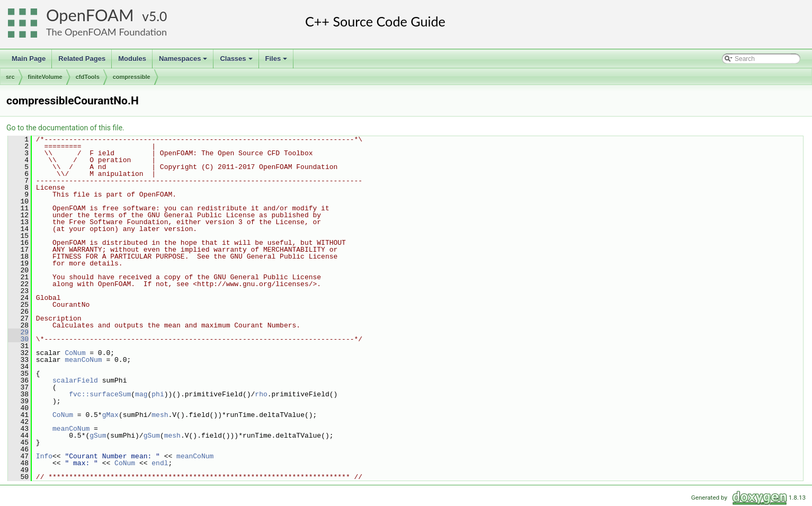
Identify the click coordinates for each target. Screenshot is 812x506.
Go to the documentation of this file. (65, 128)
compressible (132, 77)
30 (18, 339)
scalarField (75, 380)
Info (44, 456)
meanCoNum (83, 360)
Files (277, 61)
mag (141, 394)
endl (160, 463)
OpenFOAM (90, 15)
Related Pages (82, 59)
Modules (132, 59)
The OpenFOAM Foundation (106, 32)
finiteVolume (45, 77)
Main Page (29, 59)
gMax (110, 415)
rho (261, 394)
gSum (98, 436)
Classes (237, 61)
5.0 (158, 16)
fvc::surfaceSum (100, 394)
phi (158, 394)
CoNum (75, 353)
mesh (160, 415)
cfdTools (88, 77)
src (10, 77)
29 (18, 332)
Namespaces (184, 61)
